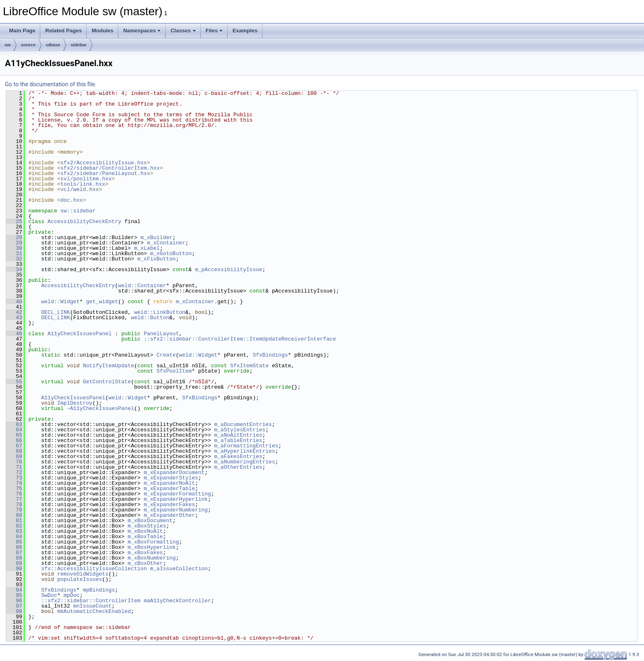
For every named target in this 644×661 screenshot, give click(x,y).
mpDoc (72, 595)
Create (166, 355)
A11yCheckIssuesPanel (80, 334)
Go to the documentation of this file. (51, 84)
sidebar (79, 45)
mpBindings (99, 590)
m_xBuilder (156, 237)
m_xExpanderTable (169, 488)
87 (14, 553)
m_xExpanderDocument (174, 472)
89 (14, 563)
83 (14, 531)
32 (14, 259)
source (28, 45)
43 (14, 318)
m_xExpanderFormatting (177, 494)
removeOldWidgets (83, 574)
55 (14, 382)
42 (14, 312)
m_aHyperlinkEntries (244, 451)
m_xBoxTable (145, 537)
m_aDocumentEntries (243, 424)
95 (14, 595)
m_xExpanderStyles (171, 478)
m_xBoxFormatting (153, 542)
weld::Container (142, 286)
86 (14, 547)
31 (14, 253)
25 (14, 221)
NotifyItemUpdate (109, 366)
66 (14, 440)
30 (14, 248)
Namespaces (142, 31)
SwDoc (49, 595)
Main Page (22, 31)
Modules (102, 31)
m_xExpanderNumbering (176, 510)
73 (14, 478)
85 (14, 542)
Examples (245, 31)
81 (14, 521)
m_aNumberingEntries (244, 462)
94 (14, 590)
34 (14, 269)
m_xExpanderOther (169, 515)
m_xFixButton (156, 259)
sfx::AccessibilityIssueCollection (94, 569)
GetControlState (107, 382)
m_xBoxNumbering (152, 558)
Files (214, 31)
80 (14, 515)
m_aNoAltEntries (238, 435)
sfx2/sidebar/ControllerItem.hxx (110, 168)
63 (14, 424)
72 (14, 472)
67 (14, 446)
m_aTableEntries (238, 440)
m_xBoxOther (145, 563)
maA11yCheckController (177, 601)
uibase (53, 45)
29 (14, 243)
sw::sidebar (78, 211)
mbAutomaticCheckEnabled (94, 611)
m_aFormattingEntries (246, 446)
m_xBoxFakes (145, 553)
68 (14, 451)
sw (8, 45)
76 (14, 494)
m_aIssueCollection (179, 569)
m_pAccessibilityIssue (229, 269)
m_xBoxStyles (147, 526)
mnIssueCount (92, 606)
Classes (183, 31)
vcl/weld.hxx (80, 189)
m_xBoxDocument (150, 521)
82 (14, 526)
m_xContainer (166, 243)
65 (14, 435)
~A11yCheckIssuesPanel (101, 408)
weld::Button (150, 318)
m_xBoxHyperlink (152, 547)
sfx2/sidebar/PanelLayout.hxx (105, 173)
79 (14, 510)
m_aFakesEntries (238, 456)
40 (14, 302)
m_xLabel (147, 248)
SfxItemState (250, 366)
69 (14, 456)
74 (14, 483)
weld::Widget (60, 302)
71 (14, 467)
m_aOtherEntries (238, 467)
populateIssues (79, 579)
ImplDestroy (75, 403)
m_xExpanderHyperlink (176, 499)
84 (14, 537)
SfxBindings (270, 355)
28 (14, 237)
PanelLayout (161, 334)
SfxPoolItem (174, 371)
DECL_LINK (55, 312)
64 (14, 430)
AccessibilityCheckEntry (84, 221)
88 (14, 558)
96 (14, 601)
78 (14, 504)
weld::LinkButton (160, 312)
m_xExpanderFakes (169, 504)
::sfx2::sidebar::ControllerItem (91, 601)
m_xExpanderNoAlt (169, 483)
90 (14, 569)
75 (14, 488)
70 (14, 462)
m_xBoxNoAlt (145, 531)
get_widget (102, 302)
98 (14, 611)
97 (14, 606)
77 (14, 499)
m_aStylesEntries (240, 430)
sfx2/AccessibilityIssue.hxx (104, 163)
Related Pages (63, 31)
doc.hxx (72, 200)
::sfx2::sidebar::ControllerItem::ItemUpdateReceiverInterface (240, 339)
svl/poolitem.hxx (86, 179)
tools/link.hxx (83, 184)
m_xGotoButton (171, 253)
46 (14, 334)
